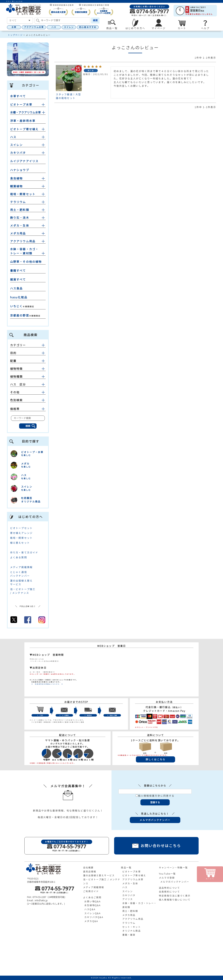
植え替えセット (20, 543)
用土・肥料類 (20, 210)
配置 (28, 361)
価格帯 (28, 409)
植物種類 (28, 377)
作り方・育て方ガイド (24, 553)
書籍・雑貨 (129, 935)
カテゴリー (28, 345)
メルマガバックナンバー (175, 882)
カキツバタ (18, 153)
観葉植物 (16, 186)
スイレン (69, 27)
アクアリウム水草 (34, 27)
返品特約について (169, 888)
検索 (95, 20)
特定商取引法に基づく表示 (175, 896)
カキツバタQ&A (94, 917)
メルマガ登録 (167, 878)
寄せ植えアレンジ (21, 533)
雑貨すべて (18, 280)
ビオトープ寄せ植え (24, 129)
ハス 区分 (28, 384)
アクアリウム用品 (23, 241)
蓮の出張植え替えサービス (99, 875)
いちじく (16, 306)
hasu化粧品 (19, 297)
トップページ (15, 35)
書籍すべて (18, 271)
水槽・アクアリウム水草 (25, 112)
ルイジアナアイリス (24, 161)
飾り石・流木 (20, 218)
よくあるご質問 (92, 897)
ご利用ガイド (91, 891)
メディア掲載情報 (21, 567)
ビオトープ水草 (21, 105)
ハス (54, 27)
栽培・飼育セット (23, 194)
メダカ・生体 (20, 226)
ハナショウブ (20, 170)
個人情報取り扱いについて (175, 900)
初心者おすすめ (88, 27)
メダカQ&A (91, 921)
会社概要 (88, 868)
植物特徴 (28, 369)
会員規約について (169, 892)
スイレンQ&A (93, 913)
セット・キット (132, 927)
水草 (14, 27)
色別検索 (28, 400)
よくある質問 (19, 557)
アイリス (128, 899)
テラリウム (18, 202)
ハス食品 (16, 288)
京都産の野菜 (20, 315)
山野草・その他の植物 (26, 262)
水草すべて (18, 96)
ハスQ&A (90, 909)
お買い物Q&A (93, 901)
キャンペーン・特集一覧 (173, 868)
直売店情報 (90, 872)
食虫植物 (16, 178)
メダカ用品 (18, 233)
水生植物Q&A (93, 905)
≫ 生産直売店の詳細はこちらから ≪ (46, 684)
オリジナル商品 (132, 931)
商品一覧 (126, 868)
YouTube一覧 (167, 874)
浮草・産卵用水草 (23, 121)
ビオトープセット (21, 528)
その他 (28, 392)
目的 (28, 353)
